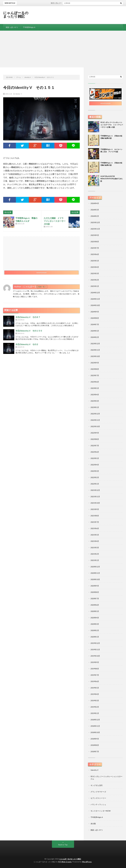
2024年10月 (95, 305)
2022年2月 (95, 477)
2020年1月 (95, 637)
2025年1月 (95, 286)
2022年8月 (95, 439)
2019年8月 (95, 669)
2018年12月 (95, 720)
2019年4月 (95, 694)
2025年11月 (95, 229)
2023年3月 (95, 401)
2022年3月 (95, 471)
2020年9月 (95, 586)
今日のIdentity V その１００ (29, 331)
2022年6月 (95, 452)
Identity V (19, 94)
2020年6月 (95, 605)
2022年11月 (95, 420)
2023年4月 (95, 395)
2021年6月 (95, 528)
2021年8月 (95, 516)
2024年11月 (95, 299)
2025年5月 (95, 261)
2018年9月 (95, 739)
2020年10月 (95, 579)
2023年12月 (95, 344)
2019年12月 (95, 643)
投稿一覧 (41, 287)
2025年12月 (95, 222)
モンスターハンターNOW (101, 811)
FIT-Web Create (65, 862)
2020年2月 (95, 630)
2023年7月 (95, 375)
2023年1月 (95, 407)
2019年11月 (95, 649)
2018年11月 (95, 726)
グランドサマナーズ (98, 792)
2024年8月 (95, 318)
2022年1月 (95, 484)
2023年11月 (95, 350)
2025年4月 (95, 267)
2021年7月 (95, 522)
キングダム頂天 (97, 785)
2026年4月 (95, 203)
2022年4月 (95, 465)
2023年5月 (95, 388)
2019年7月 (95, 675)
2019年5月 (95, 688)
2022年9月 (95, 433)
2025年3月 (95, 273)
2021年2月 (95, 554)
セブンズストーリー (98, 798)
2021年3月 (95, 548)
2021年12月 (95, 490)
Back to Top (63, 845)
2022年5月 (95, 458)
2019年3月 (95, 700)
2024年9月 (95, 312)
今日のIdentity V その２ (27, 344)
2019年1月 (95, 713)
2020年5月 (95, 611)
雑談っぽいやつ (12, 27)
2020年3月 (95, 624)
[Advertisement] (63, 49)
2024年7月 (95, 324)
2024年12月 (95, 293)
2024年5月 (95, 331)
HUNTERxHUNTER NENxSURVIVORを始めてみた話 (112, 179)
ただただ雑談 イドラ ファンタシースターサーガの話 (55, 221)
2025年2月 (95, 280)
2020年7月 (95, 599)
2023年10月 (95, 356)
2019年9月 (95, 662)
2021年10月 (95, 503)
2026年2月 (95, 216)
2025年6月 (95, 254)
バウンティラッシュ (98, 804)
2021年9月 (95, 509)
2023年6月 (95, 382)
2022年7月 (95, 446)
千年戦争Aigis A (29, 27)
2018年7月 (95, 751)
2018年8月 (95, 745)
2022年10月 (95, 426)
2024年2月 (95, 337)
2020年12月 (95, 567)
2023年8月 (95, 369)
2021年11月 (95, 497)
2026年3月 (95, 210)
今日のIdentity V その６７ (28, 317)
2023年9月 (95, 363)
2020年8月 (95, 592)
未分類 (93, 824)
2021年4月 (95, 541)
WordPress (87, 862)
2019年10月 (95, 656)
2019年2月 (95, 707)
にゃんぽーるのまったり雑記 (16, 14)
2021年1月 (95, 560)
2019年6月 (95, 681)
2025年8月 (95, 242)
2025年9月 (95, 235)
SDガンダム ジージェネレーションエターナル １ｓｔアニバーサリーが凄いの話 (112, 125)
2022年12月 (95, 414)
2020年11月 (95, 573)
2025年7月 (95, 248)
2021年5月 (95, 535)
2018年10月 (95, 732)
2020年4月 (95, 618)
